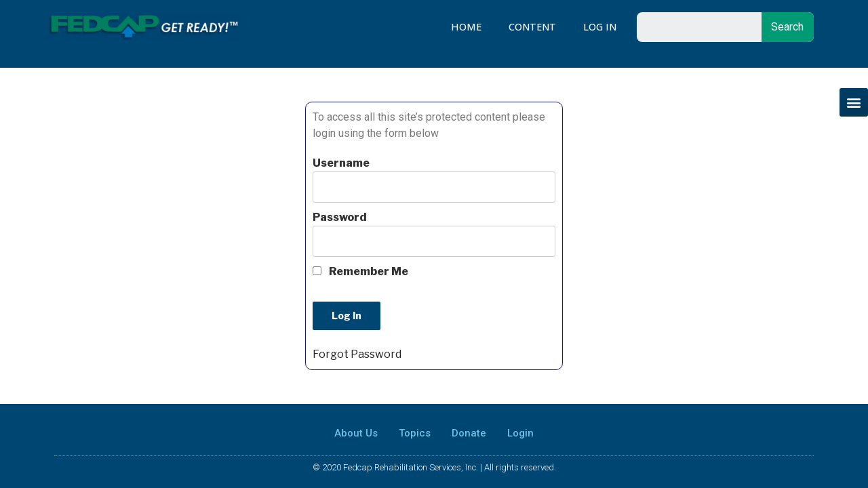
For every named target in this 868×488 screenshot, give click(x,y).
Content (532, 27)
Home (466, 27)
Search (787, 27)
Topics (415, 433)
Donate (469, 433)
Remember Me (360, 271)
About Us (356, 433)
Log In (600, 27)
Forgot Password (357, 354)
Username (341, 163)
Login (520, 433)
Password (340, 217)
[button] (854, 102)
